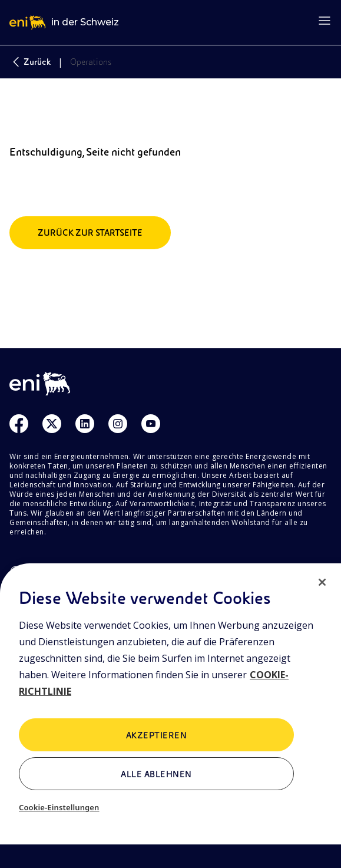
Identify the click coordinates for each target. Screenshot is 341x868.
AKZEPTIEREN (156, 735)
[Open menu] (325, 21)
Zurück (30, 62)
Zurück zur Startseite (90, 233)
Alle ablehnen (156, 774)
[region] (170, 716)
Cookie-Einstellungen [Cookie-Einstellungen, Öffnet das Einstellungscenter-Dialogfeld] (59, 807)
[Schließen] (322, 582)
